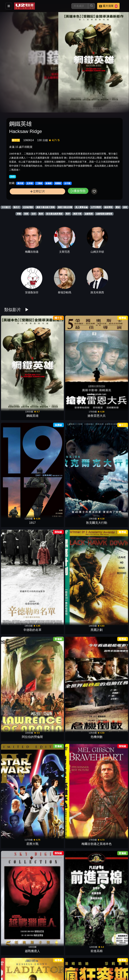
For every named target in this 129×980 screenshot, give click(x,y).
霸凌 (118, 207)
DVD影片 (6, 207)
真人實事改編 (81, 207)
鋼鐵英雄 (19, 359)
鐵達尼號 (49, 613)
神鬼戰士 (19, 511)
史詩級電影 (28, 207)
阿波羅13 (49, 866)
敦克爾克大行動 (110, 359)
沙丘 (19, 765)
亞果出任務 (80, 511)
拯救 (125, 207)
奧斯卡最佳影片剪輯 (46, 207)
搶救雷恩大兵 (49, 359)
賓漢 (110, 613)
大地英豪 (19, 613)
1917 (80, 359)
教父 (49, 967)
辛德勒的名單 (19, 410)
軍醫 (19, 214)
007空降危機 (49, 815)
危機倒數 (110, 410)
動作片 (17, 207)
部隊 (26, 214)
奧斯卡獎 (77, 214)
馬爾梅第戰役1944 (110, 663)
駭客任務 (49, 663)
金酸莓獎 (89, 214)
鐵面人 (80, 714)
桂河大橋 (19, 663)
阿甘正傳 (80, 917)
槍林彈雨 (108, 207)
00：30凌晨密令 (19, 815)
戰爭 (68, 214)
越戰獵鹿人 (80, 461)
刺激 (110, 562)
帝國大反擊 (19, 866)
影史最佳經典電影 (54, 214)
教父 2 (110, 917)
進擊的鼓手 (80, 765)
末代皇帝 (49, 765)
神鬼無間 (19, 562)
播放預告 (78, 191)
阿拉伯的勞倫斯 (80, 410)
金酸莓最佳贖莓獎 (104, 214)
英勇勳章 (80, 663)
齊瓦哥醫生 (80, 967)
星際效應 (110, 765)
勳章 (41, 214)
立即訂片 (38, 191)
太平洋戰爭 (96, 207)
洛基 (19, 917)
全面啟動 (80, 815)
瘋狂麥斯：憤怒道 (49, 511)
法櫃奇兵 (80, 562)
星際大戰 (19, 461)
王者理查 (49, 714)
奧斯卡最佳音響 (65, 207)
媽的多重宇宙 (110, 714)
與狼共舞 (110, 511)
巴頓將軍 (80, 613)
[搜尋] (80, 6)
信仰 (34, 214)
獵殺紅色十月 (110, 866)
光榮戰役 (49, 917)
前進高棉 (110, 461)
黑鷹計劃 (49, 410)
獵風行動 (19, 714)
